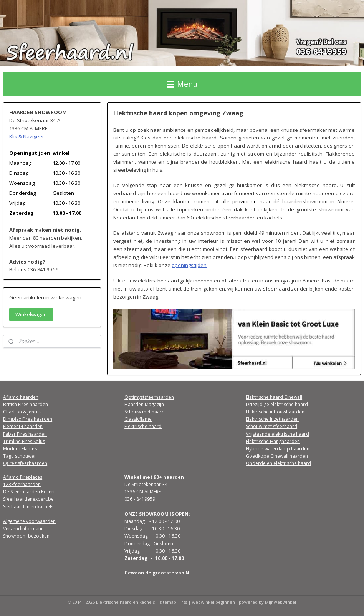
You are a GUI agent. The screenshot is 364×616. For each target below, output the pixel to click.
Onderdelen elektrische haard (278, 463)
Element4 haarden (23, 426)
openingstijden (189, 265)
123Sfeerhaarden (22, 484)
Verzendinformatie (23, 529)
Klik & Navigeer (27, 136)
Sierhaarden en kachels (28, 507)
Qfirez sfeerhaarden (25, 463)
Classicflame (138, 419)
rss (184, 602)
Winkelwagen (31, 314)
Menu (182, 84)
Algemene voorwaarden (29, 521)
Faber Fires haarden (25, 434)
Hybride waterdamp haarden (278, 449)
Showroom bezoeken (26, 536)
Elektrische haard (143, 426)
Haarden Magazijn (144, 404)
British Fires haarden (26, 404)
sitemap (168, 602)
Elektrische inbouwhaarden (275, 412)
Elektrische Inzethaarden (272, 419)
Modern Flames (20, 449)
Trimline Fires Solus (24, 441)
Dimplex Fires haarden (28, 419)
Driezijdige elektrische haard (277, 404)
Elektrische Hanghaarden (273, 441)
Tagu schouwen (20, 456)
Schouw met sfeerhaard (271, 426)
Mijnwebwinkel (280, 602)
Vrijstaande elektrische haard (277, 434)
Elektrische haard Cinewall (274, 397)
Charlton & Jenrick (22, 412)
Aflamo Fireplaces (23, 477)
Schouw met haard (145, 412)
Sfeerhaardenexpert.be (28, 499)
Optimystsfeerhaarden (149, 397)
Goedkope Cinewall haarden (277, 456)
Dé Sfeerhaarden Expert (29, 492)
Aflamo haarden (21, 397)
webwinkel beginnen (213, 602)
